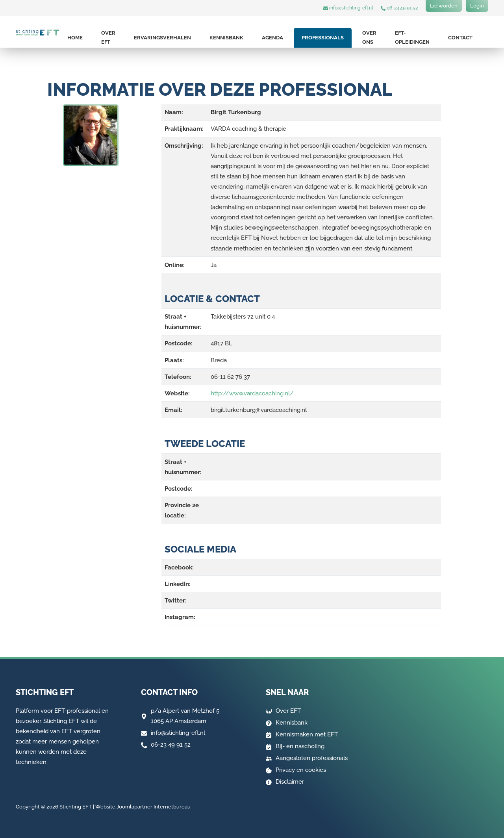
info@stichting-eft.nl (348, 8)
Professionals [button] (323, 38)
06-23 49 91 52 (399, 8)
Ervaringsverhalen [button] (162, 38)
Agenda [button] (272, 38)
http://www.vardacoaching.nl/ (252, 393)
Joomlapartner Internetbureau (154, 807)
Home (75, 38)
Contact (460, 38)
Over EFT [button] (108, 37)
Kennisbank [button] (226, 38)
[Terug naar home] (38, 33)
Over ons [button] (369, 37)
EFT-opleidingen (412, 37)
